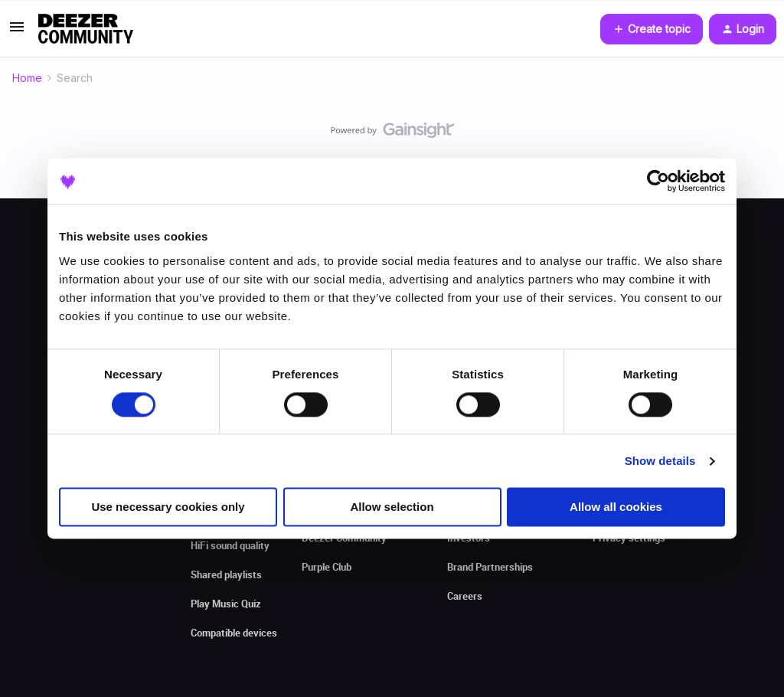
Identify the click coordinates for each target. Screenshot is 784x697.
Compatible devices (234, 633)
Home (27, 78)
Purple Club (327, 567)
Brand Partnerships (490, 567)
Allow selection (392, 507)
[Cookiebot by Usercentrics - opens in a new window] (658, 181)
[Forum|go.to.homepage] (86, 29)
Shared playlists (226, 574)
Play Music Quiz (226, 604)
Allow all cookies (616, 507)
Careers (465, 596)
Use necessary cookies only (168, 507)
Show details (660, 461)
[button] (17, 32)
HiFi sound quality (230, 545)
